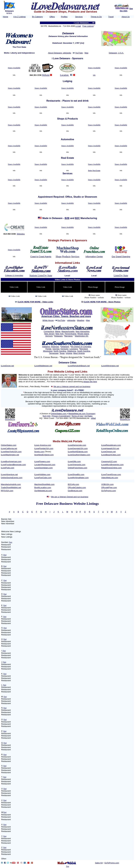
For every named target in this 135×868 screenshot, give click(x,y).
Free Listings (88, 26)
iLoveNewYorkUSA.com (11, 452)
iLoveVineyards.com (77, 465)
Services (79, 17)
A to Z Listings (19, 17)
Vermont (49, 336)
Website (46, 75)
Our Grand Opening (121, 257)
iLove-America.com (43, 445)
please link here (90, 382)
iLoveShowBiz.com (76, 474)
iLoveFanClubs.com (43, 478)
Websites (21, 234)
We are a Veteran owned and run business (72, 387)
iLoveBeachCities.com (111, 455)
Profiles (64, 17)
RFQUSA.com (7, 491)
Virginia (69, 353)
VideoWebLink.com (110, 478)
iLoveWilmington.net (110, 366)
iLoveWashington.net (10, 455)
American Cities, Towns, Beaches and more (66, 316)
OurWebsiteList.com (43, 491)
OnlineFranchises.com (77, 468)
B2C (77, 218)
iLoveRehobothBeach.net (79, 366)
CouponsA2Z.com (109, 461)
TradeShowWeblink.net (11, 487)
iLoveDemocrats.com (77, 445)
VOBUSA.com (107, 484)
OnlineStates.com (59, 414)
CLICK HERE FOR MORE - (35, 302)
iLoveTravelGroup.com (111, 474)
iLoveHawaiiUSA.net (110, 448)
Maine (58, 331)
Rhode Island (83, 334)
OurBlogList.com (75, 491)
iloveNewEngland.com (44, 455)
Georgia (56, 349)
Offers (52, 17)
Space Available (14, 68)
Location (65, 75)
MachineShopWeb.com (44, 484)
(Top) (10, 542)
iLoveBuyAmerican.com (11, 461)
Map (86, 53)
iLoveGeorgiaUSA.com (78, 448)
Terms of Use (77, 416)
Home (5, 17)
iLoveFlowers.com (42, 461)
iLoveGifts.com (74, 461)
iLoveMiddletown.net (43, 366)
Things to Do (96, 17)
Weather (81, 320)
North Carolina (60, 351)
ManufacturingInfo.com (11, 484)
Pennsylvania (70, 334)
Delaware (58, 336)
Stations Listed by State (41, 275)
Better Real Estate (94, 171)
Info (94, 75)
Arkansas (55, 347)
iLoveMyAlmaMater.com (78, 478)
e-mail (78, 26)
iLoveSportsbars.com (43, 468)
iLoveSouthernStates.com (79, 455)
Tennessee (54, 353)
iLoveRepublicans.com (111, 445)
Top (67, 866)
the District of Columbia (81, 347)
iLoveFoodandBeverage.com (13, 465)
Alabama (46, 347)
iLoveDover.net (7, 366)
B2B (67, 218)
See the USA (126, 10)
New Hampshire (82, 331)
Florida (48, 349)
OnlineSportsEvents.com (12, 478)
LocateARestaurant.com (45, 465)
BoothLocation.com (43, 487)
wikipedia (71, 320)
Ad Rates (88, 416)
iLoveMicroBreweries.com (112, 465)
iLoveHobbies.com (42, 474)
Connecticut (49, 331)
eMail (93, 418)
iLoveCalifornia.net (9, 448)
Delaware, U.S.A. (116, 53)
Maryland (68, 336)
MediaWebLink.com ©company (82, 414)
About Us (126, 17)
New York (59, 334)
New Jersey (49, 334)
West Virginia (79, 353)
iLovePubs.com (8, 468)
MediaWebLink (10, 420)
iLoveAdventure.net (9, 474)
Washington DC (82, 336)
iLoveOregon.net (108, 452)
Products (66, 256)
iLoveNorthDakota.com (78, 452)
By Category (37, 17)
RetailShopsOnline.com (111, 468)
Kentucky (64, 349)
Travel (111, 17)
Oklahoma (72, 351)
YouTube (79, 53)
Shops (59, 256)
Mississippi (48, 351)
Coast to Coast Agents (41, 257)
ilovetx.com (39, 452)
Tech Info (46, 416)
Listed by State (121, 275)
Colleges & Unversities (14, 276)
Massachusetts (68, 331)
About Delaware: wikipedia (59, 53)
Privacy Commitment (61, 416)
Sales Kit (99, 863)
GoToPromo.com (109, 491)
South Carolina (84, 351)
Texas (62, 353)
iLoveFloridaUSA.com (44, 448)
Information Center (94, 257)
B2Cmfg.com (73, 484)
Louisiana (74, 349)
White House (48, 320)
